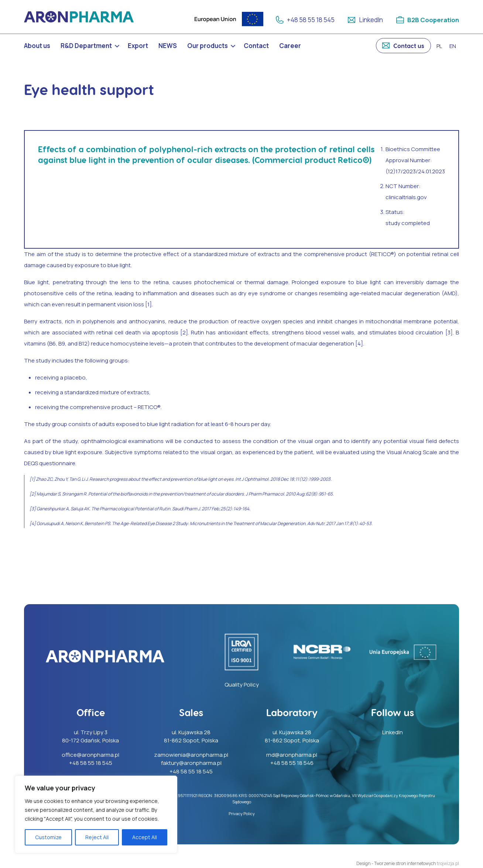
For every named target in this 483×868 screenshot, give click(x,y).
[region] (96, 814)
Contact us (409, 46)
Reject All (97, 837)
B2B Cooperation (433, 20)
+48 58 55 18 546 (292, 763)
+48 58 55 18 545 (310, 20)
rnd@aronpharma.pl (292, 755)
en (453, 46)
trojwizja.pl (448, 863)
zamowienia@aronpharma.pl (191, 755)
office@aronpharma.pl (90, 755)
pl (439, 46)
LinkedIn (370, 20)
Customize (48, 837)
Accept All (145, 837)
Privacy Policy (242, 813)
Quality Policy (242, 685)
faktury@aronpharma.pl (191, 763)
